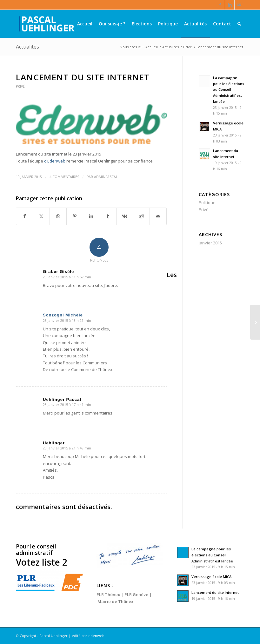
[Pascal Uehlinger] (46, 24)
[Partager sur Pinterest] (75, 216)
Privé (20, 86)
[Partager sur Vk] (125, 216)
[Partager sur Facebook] (25, 216)
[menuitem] (85, 24)
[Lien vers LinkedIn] (230, 5)
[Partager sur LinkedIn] (91, 216)
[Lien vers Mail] (239, 5)
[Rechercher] (239, 24)
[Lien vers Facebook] (220, 5)
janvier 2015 (210, 243)
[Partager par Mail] (158, 216)
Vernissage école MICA (211, 577)
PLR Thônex (108, 594)
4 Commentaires (64, 177)
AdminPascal (106, 177)
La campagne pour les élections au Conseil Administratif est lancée (229, 90)
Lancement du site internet (215, 592)
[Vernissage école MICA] (255, 322)
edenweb (96, 636)
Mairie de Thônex (115, 601)
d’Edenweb (55, 161)
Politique (207, 202)
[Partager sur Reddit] (142, 216)
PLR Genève (136, 594)
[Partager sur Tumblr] (108, 216)
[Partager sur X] (42, 216)
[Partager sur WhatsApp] (58, 216)
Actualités (27, 47)
